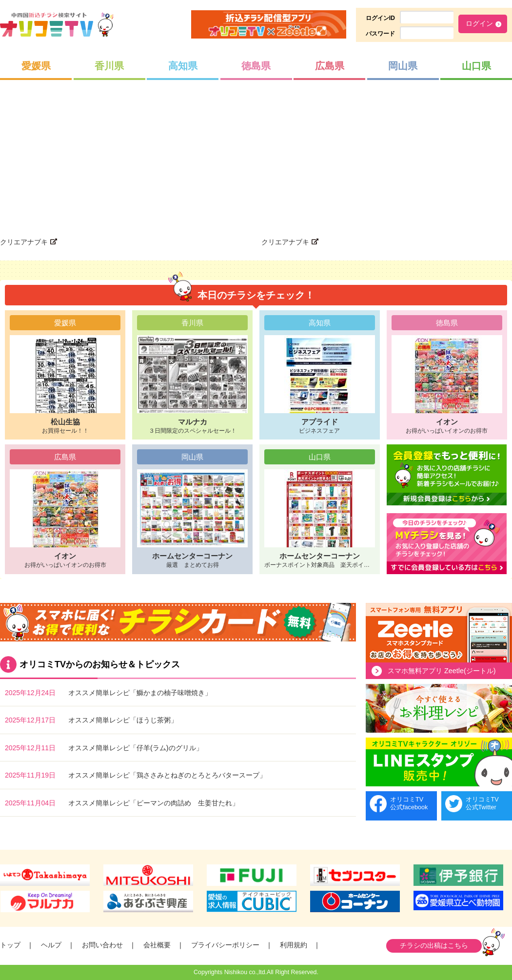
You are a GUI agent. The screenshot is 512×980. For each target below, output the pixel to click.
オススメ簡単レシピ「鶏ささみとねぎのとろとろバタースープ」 (167, 775)
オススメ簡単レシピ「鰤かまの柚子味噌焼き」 (140, 693)
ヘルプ (51, 945)
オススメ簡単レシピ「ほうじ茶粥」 (123, 720)
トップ (10, 945)
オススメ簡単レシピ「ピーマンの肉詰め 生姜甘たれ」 (154, 803)
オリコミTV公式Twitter (482, 803)
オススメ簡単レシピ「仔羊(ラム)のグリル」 (136, 748)
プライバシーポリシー (225, 945)
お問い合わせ (102, 945)
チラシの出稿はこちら (434, 945)
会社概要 (157, 945)
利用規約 (294, 945)
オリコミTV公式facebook (409, 803)
